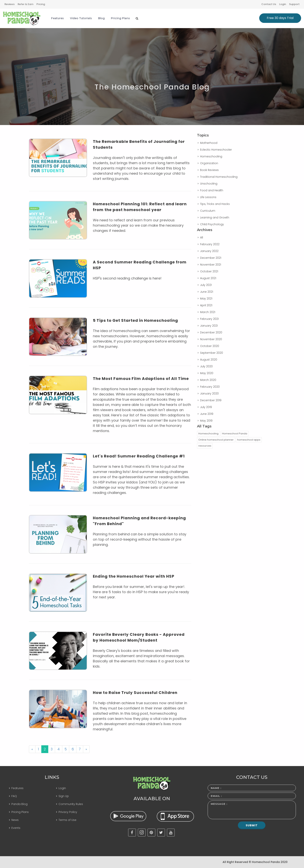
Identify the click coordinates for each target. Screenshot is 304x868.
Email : (216, 796)
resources (205, 446)
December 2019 (211, 400)
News (15, 820)
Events (16, 828)
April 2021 (206, 305)
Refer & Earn (25, 4)
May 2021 (206, 299)
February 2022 (210, 244)
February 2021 (209, 319)
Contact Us (269, 4)
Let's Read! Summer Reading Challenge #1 (139, 456)
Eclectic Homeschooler (216, 150)
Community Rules (71, 804)
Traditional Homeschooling (219, 177)
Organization (209, 163)
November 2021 (211, 265)
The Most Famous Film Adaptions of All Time (141, 379)
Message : (219, 804)
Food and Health (212, 190)
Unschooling (209, 184)
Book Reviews (209, 170)
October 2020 (210, 346)
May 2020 (207, 373)
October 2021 (209, 271)
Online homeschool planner (216, 440)
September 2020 (212, 353)
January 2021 (209, 326)
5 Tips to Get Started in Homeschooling (135, 320)
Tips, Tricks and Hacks (215, 204)
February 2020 (210, 387)
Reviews (9, 4)
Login (283, 4)
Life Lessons (208, 197)
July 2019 (206, 407)
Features (17, 788)
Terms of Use (67, 820)
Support (294, 4)
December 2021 (211, 258)
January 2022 (209, 251)
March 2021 (208, 312)
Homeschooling (211, 156)
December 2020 (211, 332)
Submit (252, 825)
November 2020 (211, 339)
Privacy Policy (68, 812)
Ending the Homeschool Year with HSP (134, 576)
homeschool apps (249, 440)
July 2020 (206, 366)
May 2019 (206, 421)
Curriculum (208, 211)
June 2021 (207, 292)
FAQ (14, 796)
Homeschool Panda (235, 434)
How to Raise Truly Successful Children (135, 693)
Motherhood (209, 143)
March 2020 (208, 380)
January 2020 (209, 393)
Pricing (41, 4)
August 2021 (208, 278)
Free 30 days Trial (280, 18)
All (202, 237)
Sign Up (64, 796)
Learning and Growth (215, 217)
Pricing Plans (20, 812)
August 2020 (209, 360)
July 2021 (206, 285)
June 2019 (207, 414)
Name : (216, 788)
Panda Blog (19, 804)
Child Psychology (212, 224)
